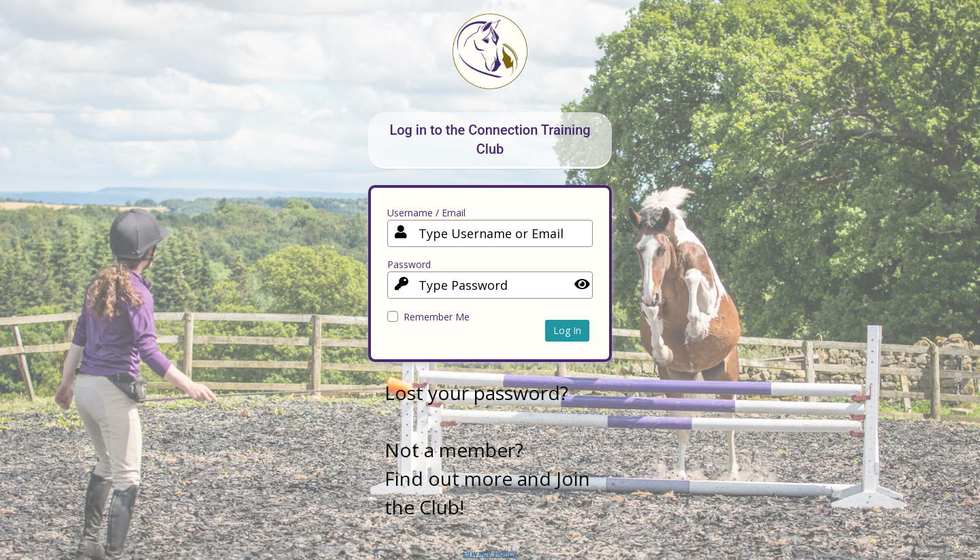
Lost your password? (476, 393)
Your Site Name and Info (490, 62)
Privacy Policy (490, 554)
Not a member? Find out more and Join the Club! (487, 478)
